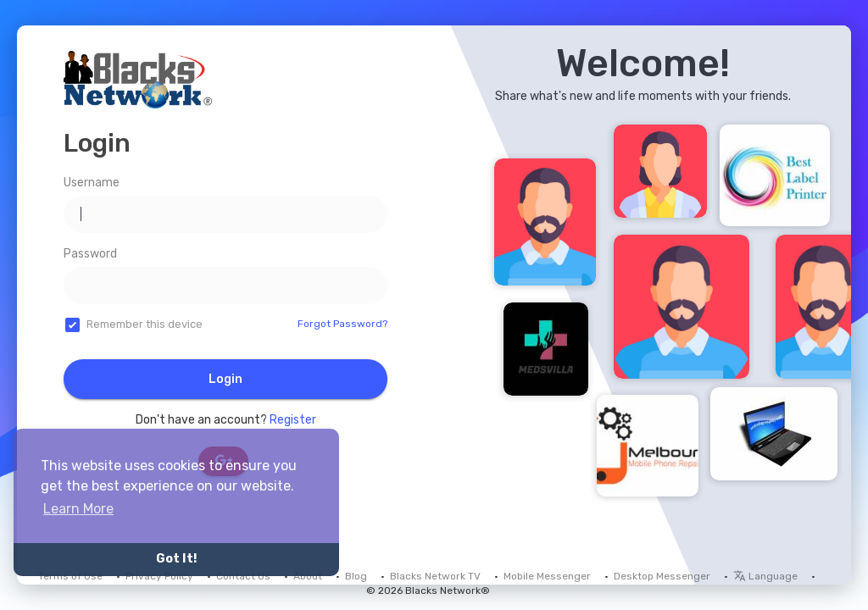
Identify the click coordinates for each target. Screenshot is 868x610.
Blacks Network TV (435, 576)
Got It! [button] (176, 559)
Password (90, 254)
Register (293, 420)
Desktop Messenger (662, 576)
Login (225, 379)
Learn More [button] (78, 509)
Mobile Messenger (547, 576)
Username (92, 183)
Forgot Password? (342, 324)
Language (765, 576)
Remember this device (145, 324)
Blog (356, 576)
